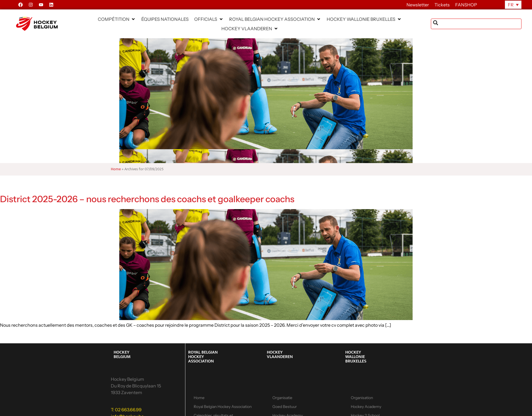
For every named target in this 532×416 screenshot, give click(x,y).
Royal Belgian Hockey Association (223, 407)
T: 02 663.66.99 (126, 410)
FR (511, 5)
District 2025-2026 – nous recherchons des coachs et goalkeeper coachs (147, 199)
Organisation (362, 398)
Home (116, 169)
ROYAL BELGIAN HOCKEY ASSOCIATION (203, 357)
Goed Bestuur (285, 407)
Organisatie (282, 398)
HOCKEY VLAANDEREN (280, 355)
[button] (117, 19)
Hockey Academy (366, 407)
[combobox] (476, 24)
